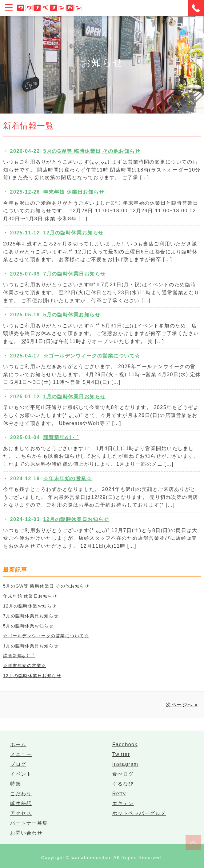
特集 (16, 784)
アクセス (21, 813)
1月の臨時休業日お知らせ (75, 397)
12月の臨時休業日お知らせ (76, 519)
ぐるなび (123, 784)
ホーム (18, 745)
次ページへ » (182, 705)
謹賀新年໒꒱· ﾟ (62, 437)
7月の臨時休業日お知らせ (75, 274)
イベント (21, 774)
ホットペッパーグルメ (139, 813)
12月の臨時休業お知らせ (74, 233)
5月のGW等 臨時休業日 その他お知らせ (92, 151)
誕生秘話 (21, 803)
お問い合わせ (26, 833)
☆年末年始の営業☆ (68, 478)
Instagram (125, 764)
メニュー (21, 754)
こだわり (21, 794)
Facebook (125, 745)
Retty (119, 794)
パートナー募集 (29, 823)
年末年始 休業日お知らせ (74, 192)
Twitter (121, 754)
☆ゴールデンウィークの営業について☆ (92, 356)
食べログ (123, 774)
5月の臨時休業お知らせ (72, 315)
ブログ (18, 764)
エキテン (123, 803)
